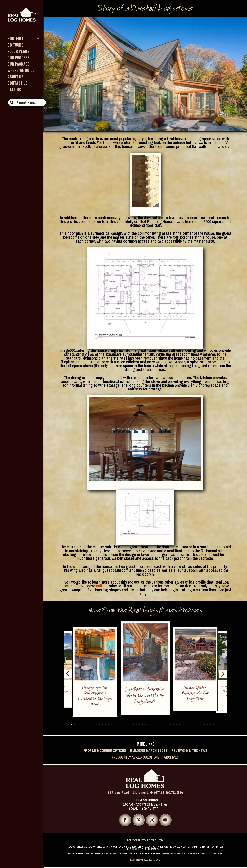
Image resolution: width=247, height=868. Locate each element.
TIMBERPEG (167, 853)
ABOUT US (16, 78)
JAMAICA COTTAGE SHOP (211, 853)
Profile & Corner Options (105, 751)
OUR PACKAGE (19, 65)
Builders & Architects (149, 751)
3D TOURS (16, 46)
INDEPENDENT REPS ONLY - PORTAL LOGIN (145, 840)
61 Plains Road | (120, 793)
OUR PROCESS (19, 59)
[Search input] (30, 103)
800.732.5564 (174, 793)
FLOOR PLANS (19, 52)
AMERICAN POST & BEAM (184, 853)
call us (101, 586)
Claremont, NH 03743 (147, 793)
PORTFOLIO (17, 39)
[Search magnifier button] (12, 103)
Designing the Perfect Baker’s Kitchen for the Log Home (95, 696)
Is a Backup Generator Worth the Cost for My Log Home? (145, 696)
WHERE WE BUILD (21, 71)
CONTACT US (18, 84)
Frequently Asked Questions (136, 758)
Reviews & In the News (189, 751)
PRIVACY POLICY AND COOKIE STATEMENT (145, 860)
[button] (68, 724)
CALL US (14, 90)
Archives (171, 758)
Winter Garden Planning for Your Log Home (195, 694)
